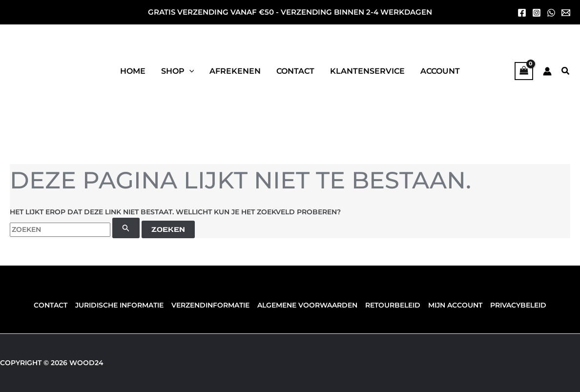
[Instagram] (537, 13)
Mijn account (453, 305)
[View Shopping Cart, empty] (524, 71)
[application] (189, 71)
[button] (178, 71)
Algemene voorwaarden (307, 305)
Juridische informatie (121, 305)
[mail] (566, 13)
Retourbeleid (392, 305)
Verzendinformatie (211, 305)
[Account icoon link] (547, 71)
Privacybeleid (515, 305)
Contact (53, 305)
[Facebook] (522, 13)
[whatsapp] (551, 13)
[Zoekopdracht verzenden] (126, 228)
